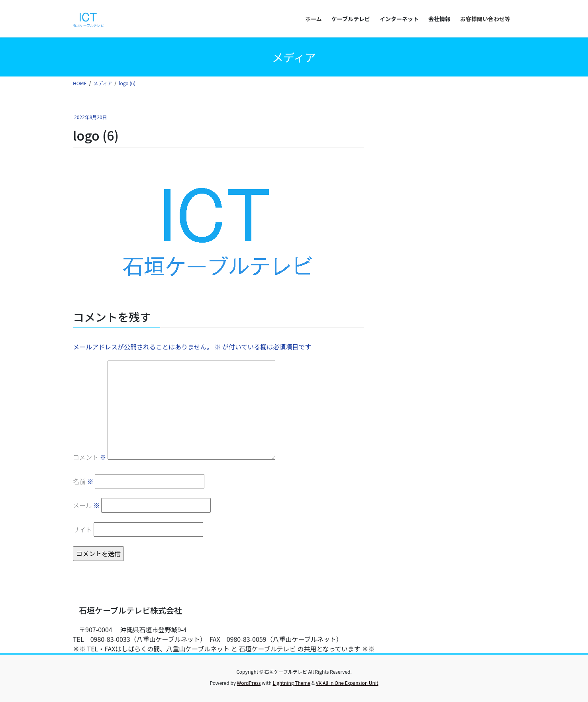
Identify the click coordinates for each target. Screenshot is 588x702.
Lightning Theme (291, 683)
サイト (82, 529)
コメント (90, 457)
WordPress (249, 683)
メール (86, 505)
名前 (83, 481)
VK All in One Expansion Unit (347, 683)
